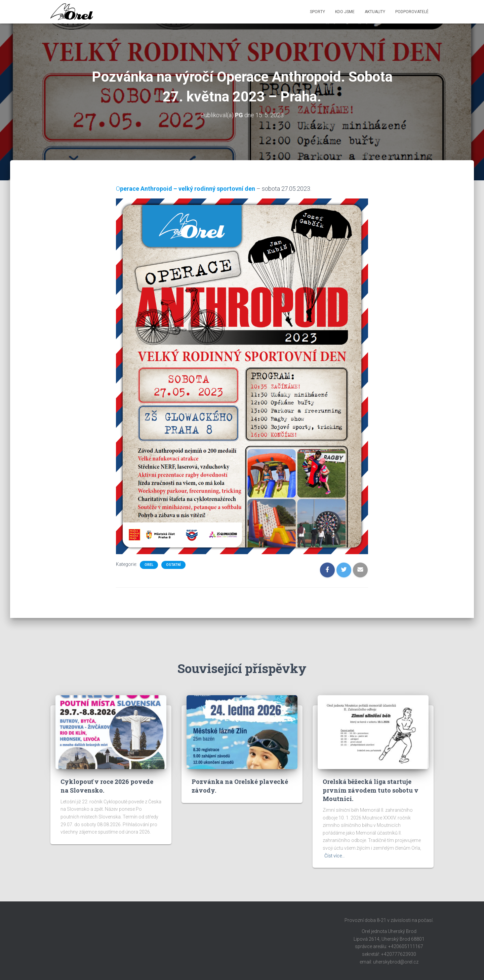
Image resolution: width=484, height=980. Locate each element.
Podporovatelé (412, 12)
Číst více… (335, 856)
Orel (149, 565)
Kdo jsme (345, 12)
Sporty (317, 12)
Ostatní (173, 565)
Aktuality (375, 12)
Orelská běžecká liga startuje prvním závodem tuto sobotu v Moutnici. (371, 790)
